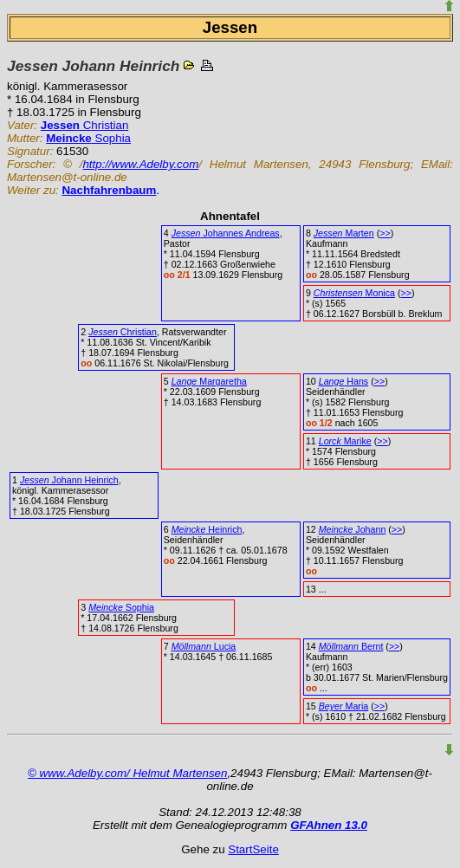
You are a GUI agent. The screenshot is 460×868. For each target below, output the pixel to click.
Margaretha (209, 381)
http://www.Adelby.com (140, 164)
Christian (85, 125)
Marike (345, 441)
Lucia (204, 646)
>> (385, 233)
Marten (344, 233)
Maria (343, 706)
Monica (354, 293)
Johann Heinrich (69, 480)
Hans (343, 381)
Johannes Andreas (226, 233)
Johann (353, 529)
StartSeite (253, 849)
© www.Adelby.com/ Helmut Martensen (127, 773)
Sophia (88, 138)
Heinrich (207, 529)
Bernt (351, 646)
